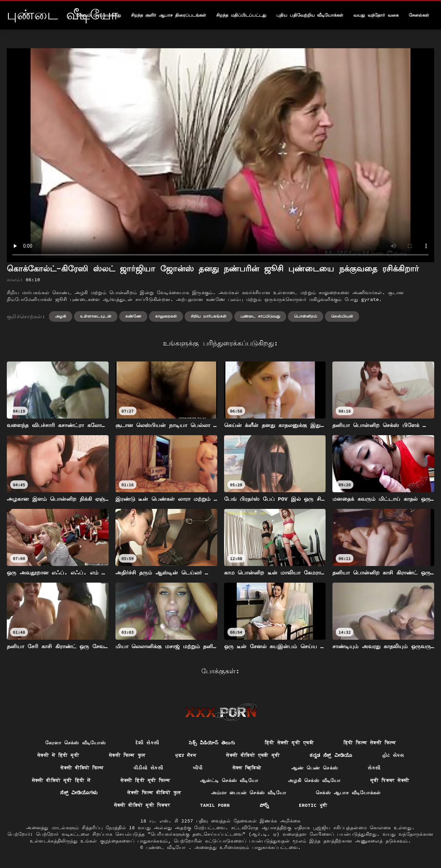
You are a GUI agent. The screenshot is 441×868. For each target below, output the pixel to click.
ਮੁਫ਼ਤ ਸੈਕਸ (186, 755)
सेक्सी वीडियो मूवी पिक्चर (142, 805)
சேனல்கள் (419, 15)
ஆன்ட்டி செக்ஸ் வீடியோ (229, 780)
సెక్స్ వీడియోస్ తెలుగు (212, 743)
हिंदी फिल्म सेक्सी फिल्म (370, 743)
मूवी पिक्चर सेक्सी (390, 780)
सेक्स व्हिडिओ (247, 768)
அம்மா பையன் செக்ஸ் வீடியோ (249, 793)
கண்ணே (133, 316)
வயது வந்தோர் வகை (376, 15)
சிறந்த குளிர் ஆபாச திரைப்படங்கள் (169, 15)
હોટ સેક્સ (393, 755)
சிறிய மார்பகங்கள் (209, 316)
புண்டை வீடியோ (168, 847)
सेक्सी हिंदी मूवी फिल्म (145, 780)
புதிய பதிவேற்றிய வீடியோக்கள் (310, 15)
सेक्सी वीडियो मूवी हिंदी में (61, 780)
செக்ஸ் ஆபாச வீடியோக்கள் (348, 793)
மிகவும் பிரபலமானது (98, 15)
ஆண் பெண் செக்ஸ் (315, 768)
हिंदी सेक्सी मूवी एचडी (289, 743)
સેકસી (374, 768)
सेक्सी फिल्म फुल (127, 755)
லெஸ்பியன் (342, 316)
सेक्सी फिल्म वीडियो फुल (154, 793)
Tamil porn (215, 805)
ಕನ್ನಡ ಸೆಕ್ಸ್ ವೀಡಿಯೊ (331, 755)
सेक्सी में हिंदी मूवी (58, 755)
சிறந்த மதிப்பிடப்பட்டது (241, 15)
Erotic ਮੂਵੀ (313, 805)
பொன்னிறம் (306, 316)
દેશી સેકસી (147, 743)
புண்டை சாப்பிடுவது (260, 316)
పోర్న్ (264, 805)
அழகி (61, 316)
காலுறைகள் (166, 316)
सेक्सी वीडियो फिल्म (82, 768)
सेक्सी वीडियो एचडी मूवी (253, 755)
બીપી (198, 768)
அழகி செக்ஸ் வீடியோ (314, 780)
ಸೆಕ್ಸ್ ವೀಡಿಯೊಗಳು (79, 793)
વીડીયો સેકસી (148, 768)
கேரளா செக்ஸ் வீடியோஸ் (75, 743)
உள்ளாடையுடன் (96, 316)
